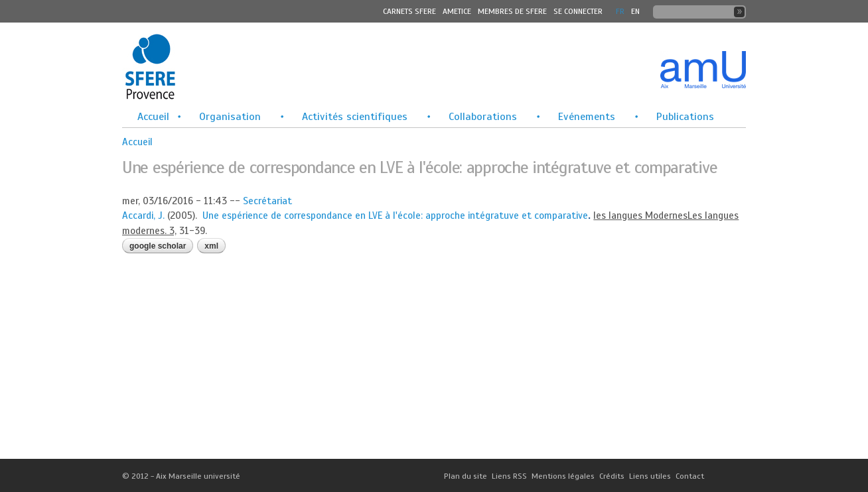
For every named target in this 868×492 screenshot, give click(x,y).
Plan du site (466, 476)
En (635, 11)
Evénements (587, 117)
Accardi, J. (143, 215)
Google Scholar (158, 246)
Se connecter (578, 11)
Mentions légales (563, 476)
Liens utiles (650, 476)
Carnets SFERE (409, 11)
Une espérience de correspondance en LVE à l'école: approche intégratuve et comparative (395, 215)
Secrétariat (267, 201)
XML (211, 246)
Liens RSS (509, 476)
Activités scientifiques (355, 117)
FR (620, 11)
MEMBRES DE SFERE (512, 11)
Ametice (457, 11)
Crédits (612, 476)
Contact (690, 476)
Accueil (153, 117)
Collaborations (483, 117)
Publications (685, 117)
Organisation (230, 117)
